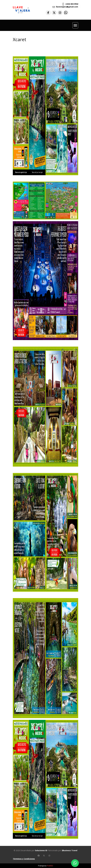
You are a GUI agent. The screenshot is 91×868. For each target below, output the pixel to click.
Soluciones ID (41, 850)
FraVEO (50, 866)
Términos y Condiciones (24, 859)
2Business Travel (69, 850)
